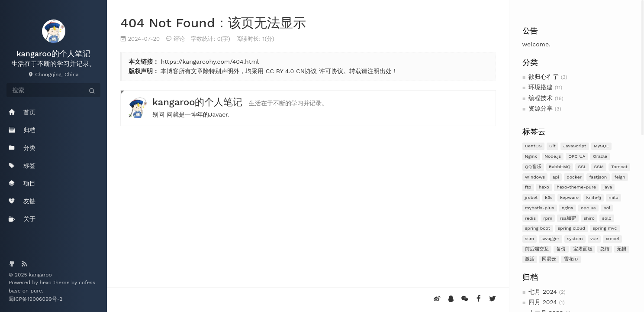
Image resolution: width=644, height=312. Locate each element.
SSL (582, 167)
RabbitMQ (560, 167)
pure (36, 291)
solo (607, 218)
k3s (549, 197)
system (575, 239)
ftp (528, 187)
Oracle (600, 156)
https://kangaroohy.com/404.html (210, 62)
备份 (561, 249)
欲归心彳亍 (544, 77)
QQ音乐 (533, 167)
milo (613, 197)
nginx (568, 208)
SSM (599, 167)
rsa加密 (568, 218)
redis (530, 218)
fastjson (598, 177)
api (556, 177)
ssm (530, 239)
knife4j (594, 197)
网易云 (549, 259)
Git (552, 146)
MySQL (601, 146)
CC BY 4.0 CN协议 (291, 71)
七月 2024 (543, 292)
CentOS (533, 146)
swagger (550, 239)
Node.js (553, 156)
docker (574, 177)
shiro (589, 218)
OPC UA (577, 156)
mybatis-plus (539, 208)
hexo (544, 187)
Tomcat (619, 167)
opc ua (588, 208)
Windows (535, 177)
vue (594, 239)
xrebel (612, 239)
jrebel (531, 197)
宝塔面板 (583, 249)
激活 (530, 259)
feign (620, 177)
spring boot (538, 228)
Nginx (531, 156)
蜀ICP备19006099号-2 (35, 299)
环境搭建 (541, 87)
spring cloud (572, 228)
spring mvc (605, 228)
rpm (548, 218)
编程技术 (541, 98)
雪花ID (571, 259)
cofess (87, 283)
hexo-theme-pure (576, 187)
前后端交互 (537, 249)
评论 (179, 39)
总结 (605, 249)
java (608, 187)
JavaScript (575, 146)
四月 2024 (543, 302)
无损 (621, 249)
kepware (569, 197)
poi (607, 208)
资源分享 (541, 108)
